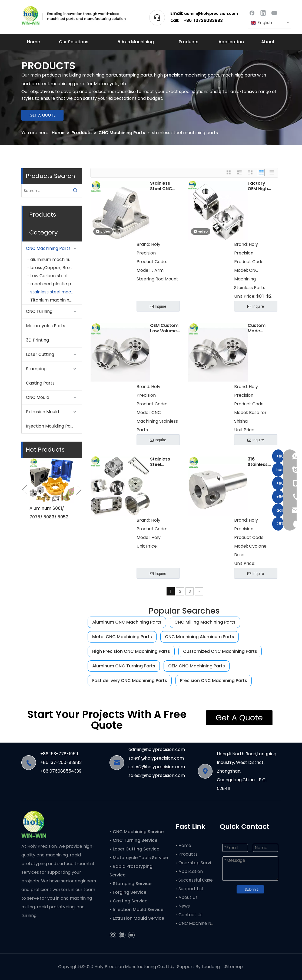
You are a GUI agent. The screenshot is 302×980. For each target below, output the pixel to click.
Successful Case (196, 880)
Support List (191, 889)
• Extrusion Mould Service (137, 918)
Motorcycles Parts (46, 326)
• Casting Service (128, 901)
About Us (188, 897)
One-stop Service (197, 863)
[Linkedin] (263, 13)
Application (191, 871)
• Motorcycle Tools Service (139, 858)
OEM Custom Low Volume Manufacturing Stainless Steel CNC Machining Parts (165, 328)
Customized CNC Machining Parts (220, 651)
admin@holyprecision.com (211, 14)
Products (188, 854)
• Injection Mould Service (136, 910)
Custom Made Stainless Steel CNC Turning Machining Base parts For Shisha (260, 328)
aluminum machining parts (56, 259)
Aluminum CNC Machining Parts (127, 622)
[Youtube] (274, 13)
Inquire (158, 306)
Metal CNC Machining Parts (122, 637)
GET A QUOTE (42, 115)
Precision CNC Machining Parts (214, 681)
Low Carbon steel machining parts (56, 276)
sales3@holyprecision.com (157, 775)
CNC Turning (39, 311)
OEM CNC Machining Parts (197, 666)
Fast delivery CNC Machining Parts (130, 681)
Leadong (211, 967)
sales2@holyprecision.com (157, 767)
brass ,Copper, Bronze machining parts (56, 268)
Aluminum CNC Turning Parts (124, 666)
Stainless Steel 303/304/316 (164, 462)
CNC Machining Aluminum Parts (200, 637)
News (184, 906)
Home (185, 845)
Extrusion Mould (42, 412)
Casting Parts (40, 383)
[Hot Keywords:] (75, 191)
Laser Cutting (40, 354)
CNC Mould (38, 397)
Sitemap (234, 967)
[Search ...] (45, 191)
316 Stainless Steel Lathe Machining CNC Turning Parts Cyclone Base (260, 462)
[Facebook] (252, 13)
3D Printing (37, 340)
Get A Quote (239, 718)
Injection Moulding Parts (51, 426)
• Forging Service (128, 892)
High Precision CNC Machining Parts (131, 651)
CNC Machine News (199, 923)
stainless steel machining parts (56, 292)
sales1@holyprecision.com (156, 758)
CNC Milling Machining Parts (205, 622)
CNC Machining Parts (48, 248)
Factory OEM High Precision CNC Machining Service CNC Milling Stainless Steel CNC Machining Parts (260, 186)
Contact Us (190, 915)
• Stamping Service (130, 884)
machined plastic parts (55, 284)
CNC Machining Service (138, 832)
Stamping (36, 369)
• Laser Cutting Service (135, 849)
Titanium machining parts (56, 300)
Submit (251, 889)
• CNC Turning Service (134, 840)
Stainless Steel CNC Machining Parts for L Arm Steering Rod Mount (165, 186)
